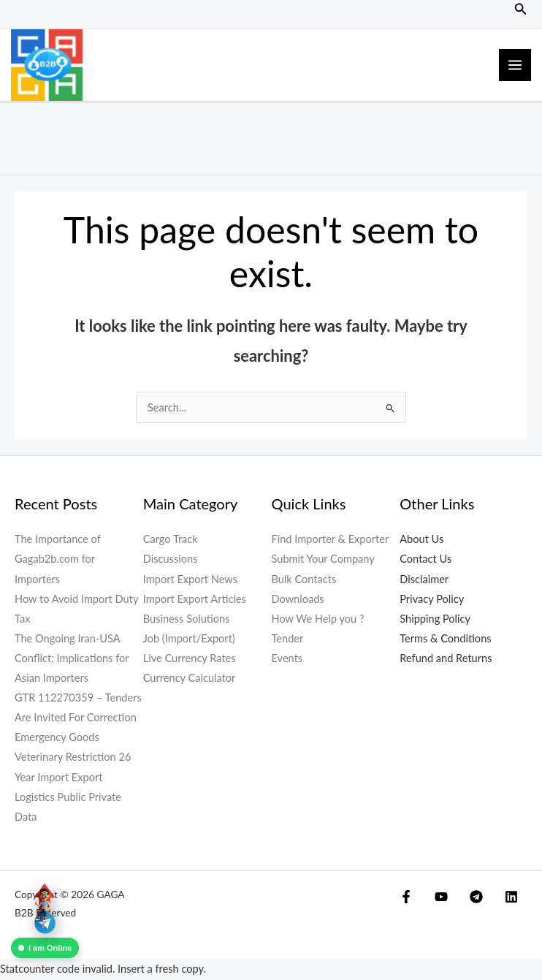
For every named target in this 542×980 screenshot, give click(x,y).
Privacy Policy (432, 600)
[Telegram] (450, 898)
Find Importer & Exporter (331, 540)
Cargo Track (171, 540)
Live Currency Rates (190, 660)
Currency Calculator (190, 679)
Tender (288, 640)
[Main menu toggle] (515, 66)
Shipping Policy (435, 619)
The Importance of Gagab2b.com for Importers (58, 560)
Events (287, 660)
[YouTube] (428, 898)
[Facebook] (406, 898)
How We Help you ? (318, 619)
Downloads (298, 600)
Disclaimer (424, 580)
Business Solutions (187, 619)
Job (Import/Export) (189, 640)
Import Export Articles (195, 600)
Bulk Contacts (304, 580)
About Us (421, 540)
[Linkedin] (472, 898)
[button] (521, 9)
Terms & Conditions (445, 640)
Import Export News (190, 580)
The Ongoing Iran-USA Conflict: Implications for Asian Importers (72, 660)
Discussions (171, 560)
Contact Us (425, 560)
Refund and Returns (446, 660)
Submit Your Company (323, 560)
